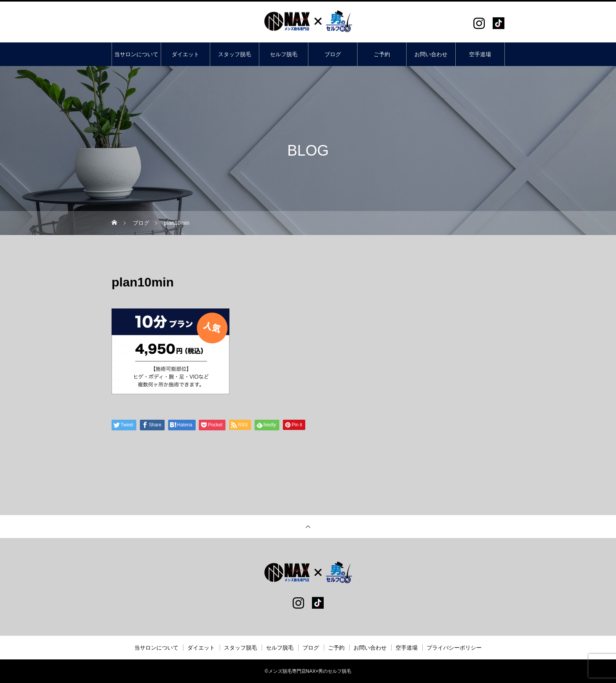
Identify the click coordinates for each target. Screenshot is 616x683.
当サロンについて (136, 54)
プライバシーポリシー (454, 648)
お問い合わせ (431, 54)
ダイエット (185, 54)
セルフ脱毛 (284, 54)
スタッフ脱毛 (235, 54)
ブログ (333, 54)
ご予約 (382, 54)
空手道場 (480, 54)
